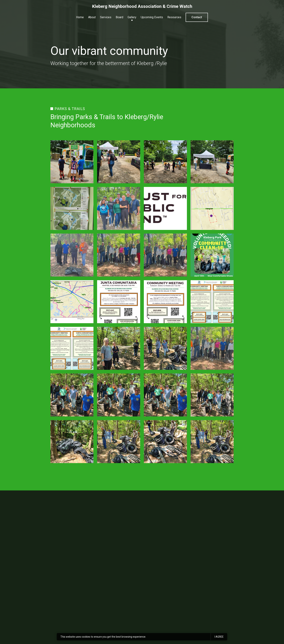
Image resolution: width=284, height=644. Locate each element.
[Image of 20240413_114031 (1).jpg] (212, 442)
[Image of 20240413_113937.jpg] (72, 442)
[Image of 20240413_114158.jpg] (119, 395)
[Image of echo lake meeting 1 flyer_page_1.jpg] (165, 302)
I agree (219, 637)
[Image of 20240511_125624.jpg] (72, 208)
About (92, 17)
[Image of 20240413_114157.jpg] (72, 395)
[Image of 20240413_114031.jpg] (119, 442)
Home (80, 17)
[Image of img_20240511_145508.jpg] (119, 208)
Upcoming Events (152, 17)
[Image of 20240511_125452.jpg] (119, 162)
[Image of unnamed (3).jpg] (165, 208)
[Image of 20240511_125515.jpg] (212, 162)
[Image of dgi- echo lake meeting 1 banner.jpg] (212, 302)
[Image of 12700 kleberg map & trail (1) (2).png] (212, 208)
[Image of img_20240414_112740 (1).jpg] (165, 255)
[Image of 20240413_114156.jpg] (212, 395)
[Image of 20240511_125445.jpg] (165, 162)
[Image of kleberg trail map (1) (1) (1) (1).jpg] (72, 302)
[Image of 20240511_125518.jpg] (72, 162)
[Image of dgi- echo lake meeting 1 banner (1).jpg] (72, 348)
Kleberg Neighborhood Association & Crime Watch (142, 6)
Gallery (132, 17)
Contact (197, 17)
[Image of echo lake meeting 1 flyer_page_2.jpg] (119, 302)
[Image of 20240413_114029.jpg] (165, 442)
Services (106, 17)
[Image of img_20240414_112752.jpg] (212, 348)
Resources (174, 17)
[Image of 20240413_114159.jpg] (165, 395)
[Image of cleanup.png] (212, 255)
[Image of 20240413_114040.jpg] (119, 348)
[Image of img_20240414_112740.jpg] (119, 255)
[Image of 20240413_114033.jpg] (165, 348)
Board (119, 17)
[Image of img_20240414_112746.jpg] (72, 255)
